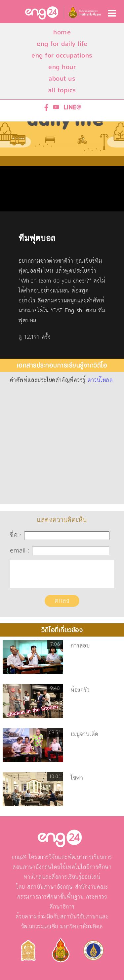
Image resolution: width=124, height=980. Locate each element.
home (62, 32)
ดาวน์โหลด (100, 380)
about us (62, 79)
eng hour (62, 67)
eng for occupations (62, 55)
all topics (62, 90)
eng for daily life (62, 44)
